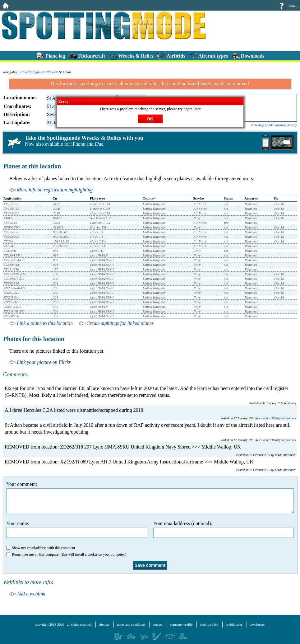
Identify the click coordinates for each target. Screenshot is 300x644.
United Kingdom (32, 72)
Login (293, 5)
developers (257, 624)
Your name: (77, 529)
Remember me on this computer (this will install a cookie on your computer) (66, 554)
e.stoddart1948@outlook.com (277, 418)
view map (258, 125)
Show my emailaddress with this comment (41, 548)
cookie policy (209, 624)
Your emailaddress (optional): (224, 529)
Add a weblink (31, 594)
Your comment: (150, 497)
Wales (51, 72)
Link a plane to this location (45, 323)
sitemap (104, 624)
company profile (181, 624)
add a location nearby (282, 125)
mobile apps (234, 624)
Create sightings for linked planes (120, 323)
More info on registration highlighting (55, 190)
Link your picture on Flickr (44, 362)
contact (158, 624)
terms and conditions (131, 624)
